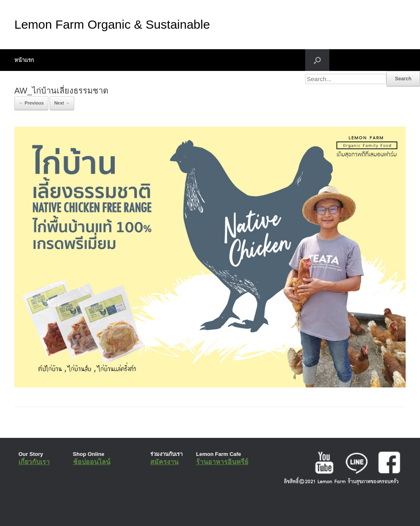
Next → (62, 103)
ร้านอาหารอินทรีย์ (222, 462)
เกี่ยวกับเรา (34, 462)
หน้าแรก (24, 60)
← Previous (31, 103)
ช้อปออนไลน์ (92, 462)
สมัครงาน (164, 462)
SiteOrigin (204, 509)
